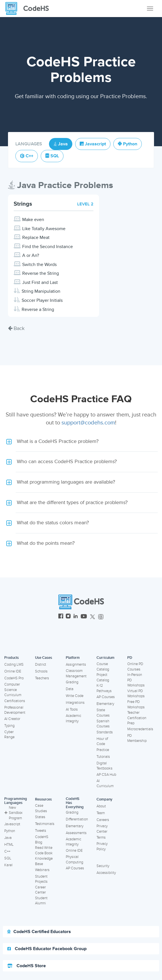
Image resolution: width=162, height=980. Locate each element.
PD (130, 658)
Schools (41, 671)
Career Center (40, 890)
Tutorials (103, 757)
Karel (8, 865)
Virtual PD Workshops (136, 694)
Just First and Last (40, 282)
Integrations (75, 703)
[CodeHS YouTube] (84, 617)
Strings (23, 204)
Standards (105, 732)
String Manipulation (41, 291)
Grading (72, 682)
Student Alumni (41, 901)
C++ (7, 851)
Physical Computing (74, 860)
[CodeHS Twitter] (93, 617)
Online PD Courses (135, 667)
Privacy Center (102, 829)
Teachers (42, 678)
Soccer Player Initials (42, 300)
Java (8, 838)
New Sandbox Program (13, 813)
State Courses (103, 713)
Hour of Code (102, 741)
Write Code (75, 696)
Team (101, 813)
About (101, 806)
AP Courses (106, 697)
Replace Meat (36, 238)
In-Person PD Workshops (136, 680)
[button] (81, 441)
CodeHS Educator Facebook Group (47, 949)
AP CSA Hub (106, 775)
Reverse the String (41, 273)
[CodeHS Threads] (101, 617)
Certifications (15, 701)
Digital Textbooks (104, 766)
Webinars (42, 870)
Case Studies (41, 808)
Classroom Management (76, 673)
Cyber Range (9, 735)
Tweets (41, 831)
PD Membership (137, 738)
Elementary (105, 704)
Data (70, 689)
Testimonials (45, 824)
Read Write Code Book (44, 850)
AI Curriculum (105, 784)
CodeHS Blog (42, 840)
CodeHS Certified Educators (39, 932)
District (41, 665)
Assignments (76, 665)
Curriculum (105, 658)
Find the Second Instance (48, 247)
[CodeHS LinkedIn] (76, 617)
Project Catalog (103, 677)
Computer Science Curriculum (13, 690)
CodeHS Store (27, 966)
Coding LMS (14, 665)
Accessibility (106, 873)
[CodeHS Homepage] (29, 9)
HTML (9, 845)
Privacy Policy (102, 846)
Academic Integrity (73, 718)
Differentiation (77, 819)
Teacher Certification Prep (137, 718)
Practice (103, 750)
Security (103, 866)
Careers (103, 820)
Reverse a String (38, 310)
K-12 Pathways (104, 688)
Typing (9, 726)
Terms (101, 837)
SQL (8, 858)
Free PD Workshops (136, 704)
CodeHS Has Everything (75, 803)
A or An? (31, 255)
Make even (33, 220)
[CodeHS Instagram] (68, 617)
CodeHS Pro (14, 678)
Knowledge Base (44, 861)
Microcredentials (140, 729)
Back (16, 328)
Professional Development (15, 710)
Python (10, 831)
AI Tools (72, 709)
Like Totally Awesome (44, 229)
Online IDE (13, 671)
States (40, 817)
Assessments (76, 833)
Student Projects (41, 879)
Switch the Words (39, 265)
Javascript (12, 824)
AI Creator (12, 719)
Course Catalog (103, 667)
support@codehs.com (88, 423)
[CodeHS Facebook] (61, 617)
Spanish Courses (103, 724)
